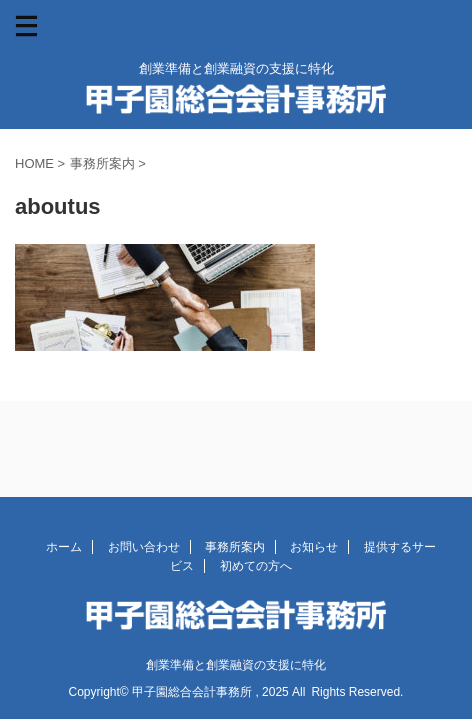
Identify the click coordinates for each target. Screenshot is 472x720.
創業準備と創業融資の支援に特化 (236, 665)
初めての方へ (256, 566)
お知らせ (314, 547)
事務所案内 (235, 547)
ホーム (64, 547)
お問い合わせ (144, 547)
